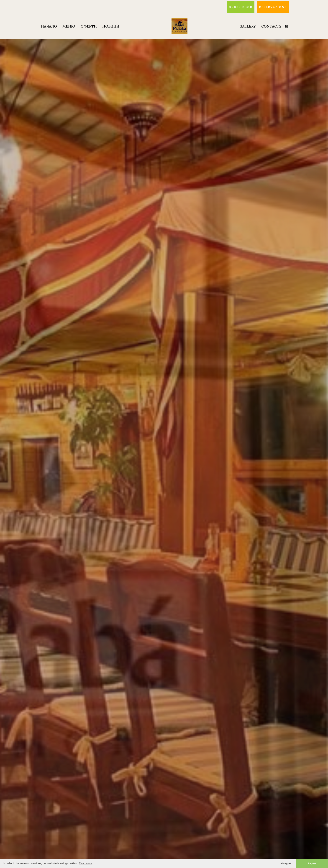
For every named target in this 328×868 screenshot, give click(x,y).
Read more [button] (86, 863)
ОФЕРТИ (89, 26)
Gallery (248, 26)
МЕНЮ (69, 26)
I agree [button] (312, 863)
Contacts (271, 26)
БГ (287, 26)
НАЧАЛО (49, 26)
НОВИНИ (111, 26)
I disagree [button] (285, 863)
